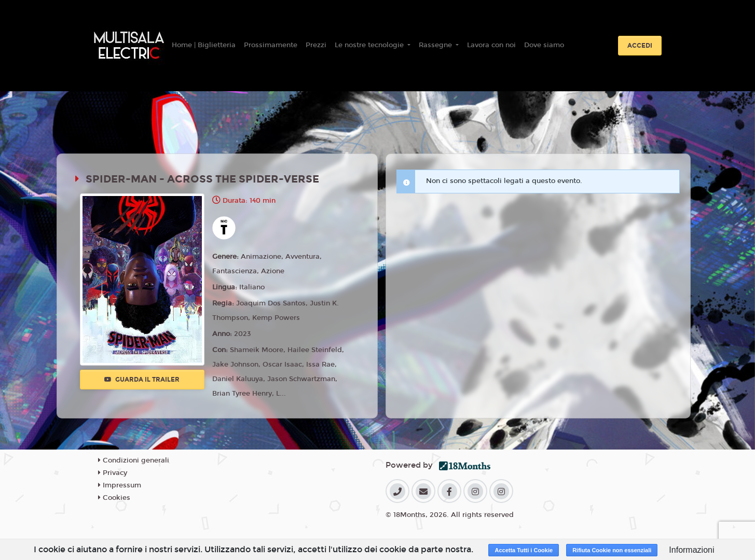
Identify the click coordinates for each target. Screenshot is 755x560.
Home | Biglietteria (204, 45)
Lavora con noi (491, 45)
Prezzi (316, 45)
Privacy (113, 473)
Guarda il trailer (142, 380)
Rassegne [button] (436, 45)
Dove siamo (544, 45)
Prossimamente (271, 45)
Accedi (640, 46)
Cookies (114, 498)
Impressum (120, 485)
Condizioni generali (134, 460)
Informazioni (691, 550)
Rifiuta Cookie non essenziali (612, 550)
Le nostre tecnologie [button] (370, 45)
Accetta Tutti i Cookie (524, 550)
